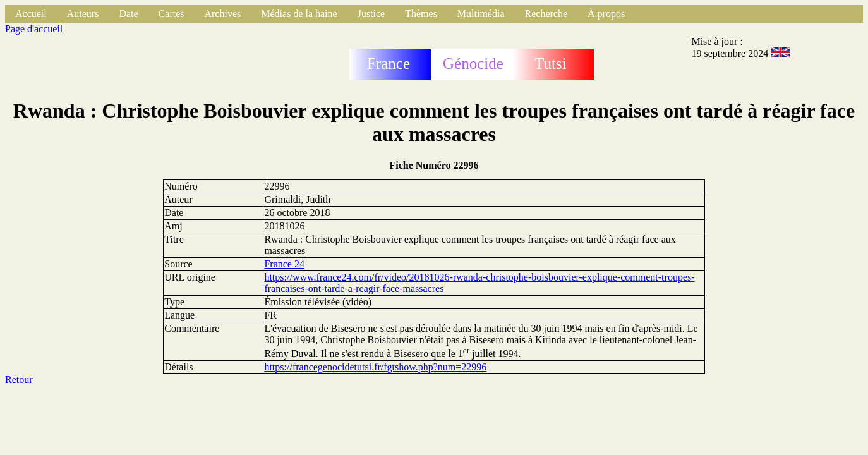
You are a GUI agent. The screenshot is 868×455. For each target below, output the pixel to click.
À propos (606, 14)
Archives (222, 14)
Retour (19, 379)
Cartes (172, 14)
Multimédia (481, 14)
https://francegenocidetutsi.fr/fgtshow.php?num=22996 (375, 367)
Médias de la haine (299, 14)
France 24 (284, 264)
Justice (371, 14)
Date (128, 14)
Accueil (31, 14)
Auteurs (83, 14)
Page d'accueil (34, 29)
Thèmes (421, 14)
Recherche (546, 14)
